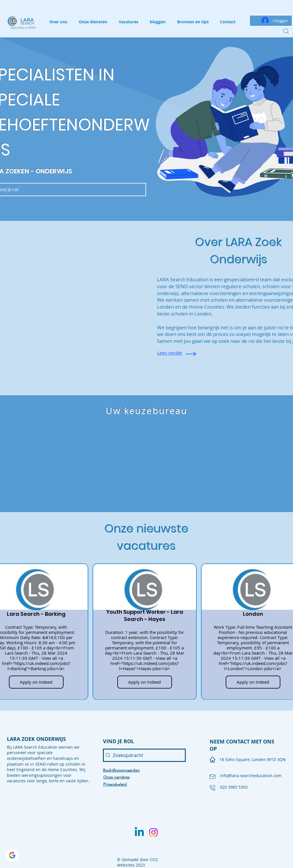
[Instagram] (153, 832)
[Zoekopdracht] (144, 755)
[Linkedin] (139, 832)
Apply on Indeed (36, 682)
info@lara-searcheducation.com (251, 776)
